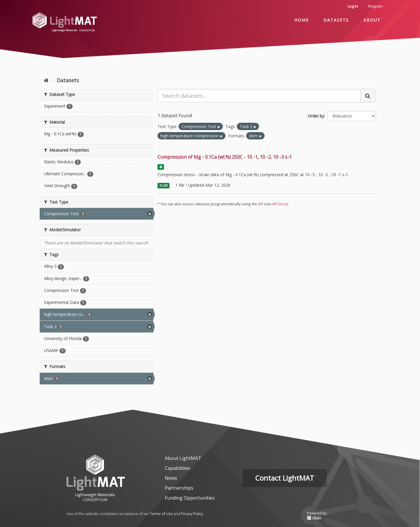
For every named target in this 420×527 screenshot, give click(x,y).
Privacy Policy (192, 514)
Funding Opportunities (190, 498)
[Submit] (368, 96)
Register (376, 6)
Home (302, 20)
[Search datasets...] (259, 96)
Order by (316, 116)
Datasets (336, 20)
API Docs (280, 204)
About (372, 20)
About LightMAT (183, 458)
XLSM (164, 185)
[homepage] (96, 478)
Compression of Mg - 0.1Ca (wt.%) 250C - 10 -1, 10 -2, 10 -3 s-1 (225, 157)
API (260, 204)
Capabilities (177, 468)
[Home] (46, 80)
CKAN (317, 518)
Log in (353, 6)
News (171, 478)
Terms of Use (161, 514)
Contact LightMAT (285, 478)
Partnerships (179, 488)
